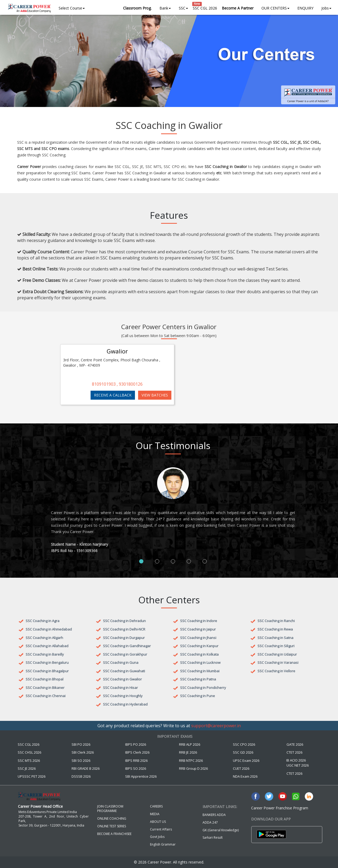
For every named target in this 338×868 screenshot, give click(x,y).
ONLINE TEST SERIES (112, 826)
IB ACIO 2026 (296, 760)
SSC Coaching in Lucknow (200, 662)
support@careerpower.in (216, 726)
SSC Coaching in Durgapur (124, 638)
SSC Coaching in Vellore (276, 671)
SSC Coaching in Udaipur (277, 654)
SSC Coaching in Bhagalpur (47, 671)
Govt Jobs (157, 837)
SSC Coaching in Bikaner (45, 688)
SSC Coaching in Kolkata (199, 654)
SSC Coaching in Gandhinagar (127, 646)
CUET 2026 (241, 768)
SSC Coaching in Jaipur (198, 629)
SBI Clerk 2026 (83, 752)
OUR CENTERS (275, 8)
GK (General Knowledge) (221, 830)
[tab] (141, 561)
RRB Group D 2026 (193, 768)
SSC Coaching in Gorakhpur (125, 654)
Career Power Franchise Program (280, 808)
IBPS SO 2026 (136, 768)
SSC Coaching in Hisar (120, 688)
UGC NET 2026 (298, 765)
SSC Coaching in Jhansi (198, 638)
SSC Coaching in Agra (43, 621)
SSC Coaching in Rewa (275, 629)
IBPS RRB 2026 (136, 760)
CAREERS (156, 806)
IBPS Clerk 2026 (137, 752)
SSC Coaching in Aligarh (44, 638)
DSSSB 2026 (81, 776)
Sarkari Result (213, 837)
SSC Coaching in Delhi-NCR (124, 629)
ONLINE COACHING (112, 818)
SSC (183, 8)
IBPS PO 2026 (136, 744)
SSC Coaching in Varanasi (278, 662)
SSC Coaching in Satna (275, 638)
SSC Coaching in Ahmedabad (49, 629)
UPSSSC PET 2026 (32, 776)
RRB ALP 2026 (190, 744)
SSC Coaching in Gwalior (122, 679)
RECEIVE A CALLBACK (113, 395)
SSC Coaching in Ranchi (276, 621)
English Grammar (163, 844)
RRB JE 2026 (188, 752)
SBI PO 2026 (81, 744)
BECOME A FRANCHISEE (114, 834)
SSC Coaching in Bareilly (45, 654)
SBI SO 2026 (81, 760)
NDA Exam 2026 (245, 776)
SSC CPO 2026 (244, 744)
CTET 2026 (294, 752)
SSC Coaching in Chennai (46, 696)
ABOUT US (158, 822)
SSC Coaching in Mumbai (200, 671)
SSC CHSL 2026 (29, 752)
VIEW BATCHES (155, 395)
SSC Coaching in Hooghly (123, 696)
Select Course (72, 8)
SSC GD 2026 (243, 752)
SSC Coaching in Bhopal (44, 679)
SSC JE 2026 (27, 768)
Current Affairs (161, 829)
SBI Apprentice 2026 (141, 776)
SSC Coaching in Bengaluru (47, 662)
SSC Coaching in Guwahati (124, 671)
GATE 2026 (295, 744)
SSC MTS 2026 (29, 760)
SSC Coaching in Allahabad (47, 646)
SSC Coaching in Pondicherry (203, 688)
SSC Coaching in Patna (198, 679)
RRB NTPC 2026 (191, 760)
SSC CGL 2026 (205, 8)
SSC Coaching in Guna (121, 662)
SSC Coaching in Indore (199, 621)
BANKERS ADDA (214, 815)
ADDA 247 (210, 822)
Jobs (326, 8)
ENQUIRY (305, 8)
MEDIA (155, 814)
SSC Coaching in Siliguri (276, 646)
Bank (165, 8)
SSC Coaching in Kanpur (199, 646)
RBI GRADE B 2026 (86, 768)
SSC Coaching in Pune (198, 696)
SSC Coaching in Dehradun (124, 621)
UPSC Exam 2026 (246, 760)
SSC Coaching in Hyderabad (125, 704)
